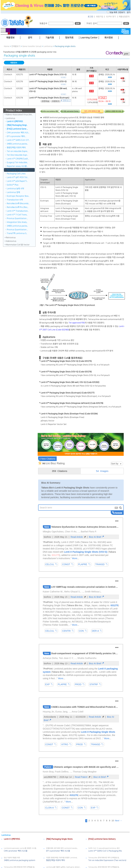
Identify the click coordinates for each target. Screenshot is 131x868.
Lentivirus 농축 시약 (15, 189)
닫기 (129, 12)
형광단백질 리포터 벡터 (16, 148)
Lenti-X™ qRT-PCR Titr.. (18, 177)
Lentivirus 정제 (13, 192)
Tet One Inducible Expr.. (17, 155)
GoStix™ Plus (13, 185)
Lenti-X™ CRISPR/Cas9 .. (18, 159)
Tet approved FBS (77, 323)
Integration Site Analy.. (17, 222)
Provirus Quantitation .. (17, 218)
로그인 (90, 17)
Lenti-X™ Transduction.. (18, 211)
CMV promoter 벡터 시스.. (18, 133)
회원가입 (100, 17)
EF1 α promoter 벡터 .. (17, 136)
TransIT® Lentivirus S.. (17, 233)
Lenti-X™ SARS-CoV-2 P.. (18, 140)
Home (7, 46)
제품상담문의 (124, 17)
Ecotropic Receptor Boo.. (18, 196)
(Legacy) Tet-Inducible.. (17, 162)
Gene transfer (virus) (32, 46)
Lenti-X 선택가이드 (15, 121)
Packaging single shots (17, 170)
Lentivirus (48, 46)
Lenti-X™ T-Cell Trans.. (17, 215)
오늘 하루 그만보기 (117, 12)
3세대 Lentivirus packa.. (17, 144)
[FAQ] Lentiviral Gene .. (17, 129)
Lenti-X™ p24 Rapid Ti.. (17, 181)
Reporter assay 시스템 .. (17, 166)
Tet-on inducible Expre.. (18, 151)
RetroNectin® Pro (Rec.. (18, 207)
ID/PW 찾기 (111, 17)
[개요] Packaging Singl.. (17, 125)
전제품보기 (16, 46)
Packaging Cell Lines (16, 174)
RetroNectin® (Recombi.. (18, 203)
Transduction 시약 (15, 200)
